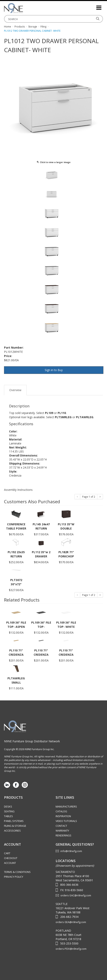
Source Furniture (24, 8)
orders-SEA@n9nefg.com (71, 922)
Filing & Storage (15, 826)
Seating (9, 811)
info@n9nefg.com (71, 851)
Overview (15, 390)
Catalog (61, 811)
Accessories (12, 831)
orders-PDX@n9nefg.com (71, 949)
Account (10, 863)
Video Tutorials (66, 821)
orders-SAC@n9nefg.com (76, 895)
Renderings (63, 835)
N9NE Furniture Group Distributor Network (32, 741)
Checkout (11, 858)
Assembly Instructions (18, 490)
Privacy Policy (14, 877)
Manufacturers (66, 807)
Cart (7, 853)
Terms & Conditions (17, 872)
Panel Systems (14, 821)
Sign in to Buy (54, 370)
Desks (8, 807)
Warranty (62, 831)
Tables (8, 816)
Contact (61, 826)
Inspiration (63, 816)
